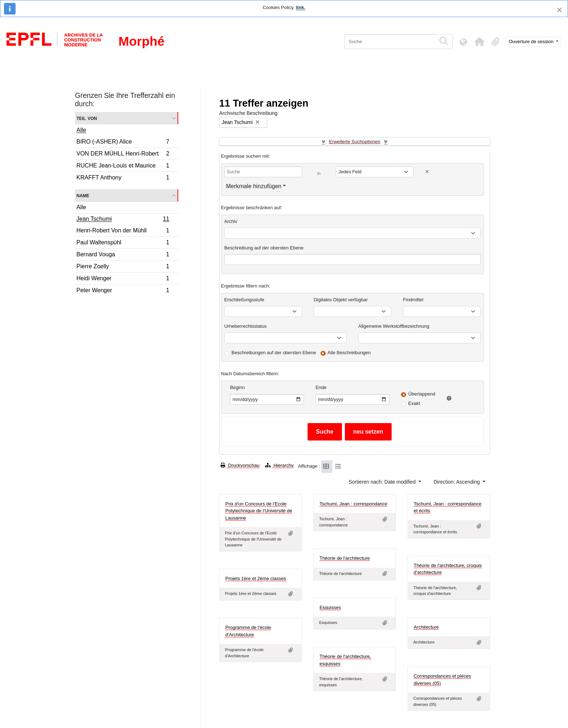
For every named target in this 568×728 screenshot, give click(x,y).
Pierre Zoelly (123, 267)
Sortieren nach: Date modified (383, 482)
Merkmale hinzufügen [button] (254, 186)
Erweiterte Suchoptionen (355, 142)
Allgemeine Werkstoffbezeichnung (394, 326)
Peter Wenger (123, 291)
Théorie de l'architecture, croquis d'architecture (448, 569)
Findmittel (413, 300)
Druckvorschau (240, 465)
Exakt (414, 403)
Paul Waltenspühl (123, 243)
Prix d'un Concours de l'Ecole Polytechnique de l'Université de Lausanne (259, 511)
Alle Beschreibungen (349, 353)
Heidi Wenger (123, 279)
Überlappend (422, 394)
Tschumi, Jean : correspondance (353, 504)
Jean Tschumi (123, 220)
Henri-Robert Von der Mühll (123, 231)
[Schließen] (559, 10)
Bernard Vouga (123, 255)
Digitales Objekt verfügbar (341, 300)
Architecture (426, 627)
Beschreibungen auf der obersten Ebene (274, 353)
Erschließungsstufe (244, 300)
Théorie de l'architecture (345, 558)
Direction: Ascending (458, 482)
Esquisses (330, 607)
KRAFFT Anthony (123, 178)
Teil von (87, 118)
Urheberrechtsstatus (245, 326)
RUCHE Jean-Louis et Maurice (123, 167)
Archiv (231, 221)
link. (301, 7)
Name (83, 195)
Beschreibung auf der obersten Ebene (264, 248)
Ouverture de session (532, 42)
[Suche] (390, 42)
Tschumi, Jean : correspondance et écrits (448, 507)
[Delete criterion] (427, 172)
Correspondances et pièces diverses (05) (442, 680)
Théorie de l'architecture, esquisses (345, 660)
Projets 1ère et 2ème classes (256, 578)
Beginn (237, 387)
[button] (480, 42)
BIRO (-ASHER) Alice (123, 143)
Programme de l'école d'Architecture (248, 631)
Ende (321, 387)
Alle (81, 130)
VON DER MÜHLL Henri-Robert (123, 155)
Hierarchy (279, 465)
